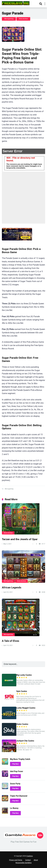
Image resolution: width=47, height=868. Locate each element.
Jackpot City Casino (25, 741)
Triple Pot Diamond (19, 796)
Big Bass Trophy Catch (20, 759)
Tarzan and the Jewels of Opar (20, 539)
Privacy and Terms (16, 860)
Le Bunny (14, 808)
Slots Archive (23, 19)
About (36, 860)
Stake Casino (22, 724)
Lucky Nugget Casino (26, 708)
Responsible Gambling (23, 863)
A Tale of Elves (11, 641)
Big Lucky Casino (24, 675)
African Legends (12, 587)
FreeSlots (30, 856)
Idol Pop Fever (17, 771)
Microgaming (9, 19)
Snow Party (15, 784)
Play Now (15, 764)
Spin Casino (22, 691)
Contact (28, 860)
